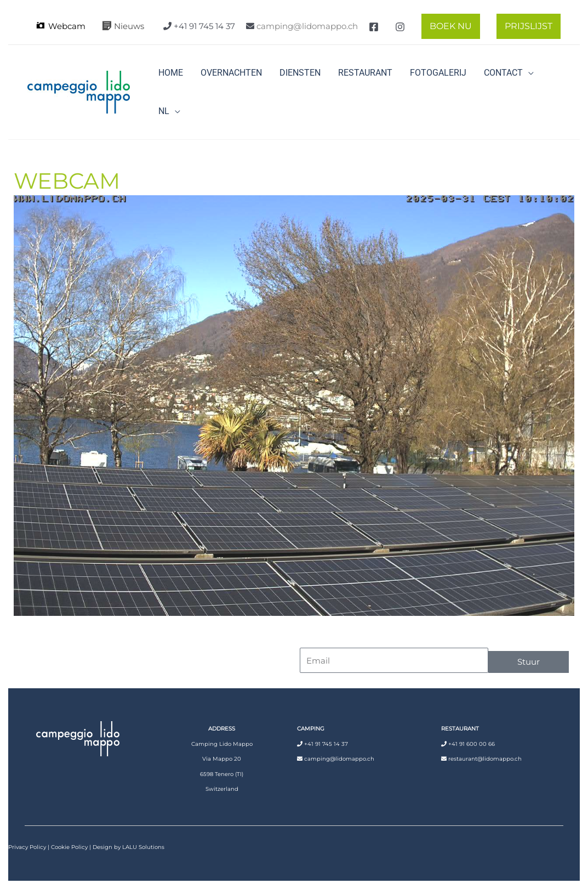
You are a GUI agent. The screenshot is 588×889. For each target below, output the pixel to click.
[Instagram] (400, 27)
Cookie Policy (69, 847)
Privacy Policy (27, 847)
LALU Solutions (143, 847)
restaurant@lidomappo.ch (485, 759)
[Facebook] (374, 27)
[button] (448, 26)
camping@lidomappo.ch (307, 26)
